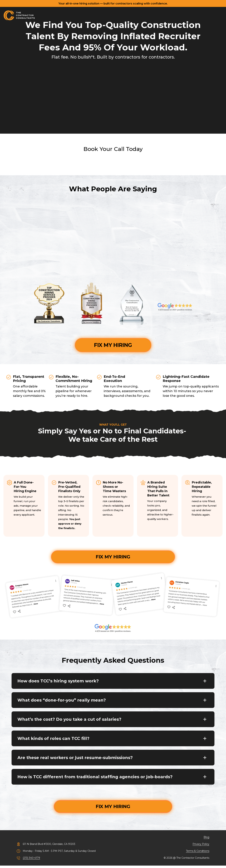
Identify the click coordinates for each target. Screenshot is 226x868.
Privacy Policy (201, 846)
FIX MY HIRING (113, 345)
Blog (206, 840)
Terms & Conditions (198, 853)
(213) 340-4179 (31, 860)
